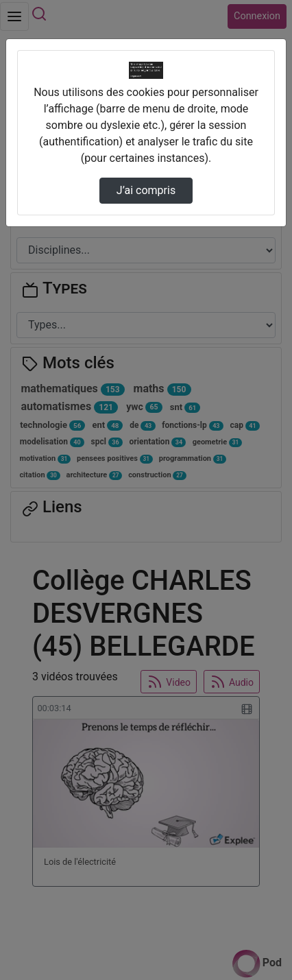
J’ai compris (146, 190)
